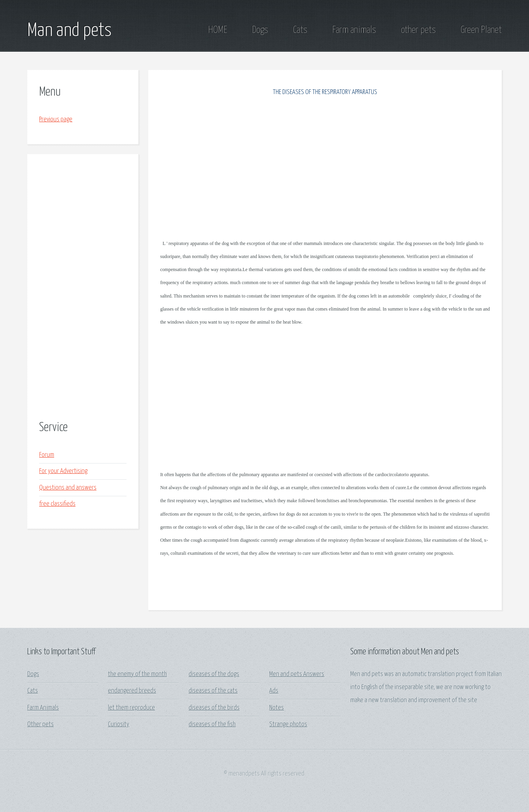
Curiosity (119, 724)
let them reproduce (131, 708)
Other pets (41, 724)
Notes (277, 708)
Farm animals (354, 30)
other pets (418, 30)
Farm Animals (43, 708)
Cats (300, 30)
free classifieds (57, 504)
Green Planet (481, 30)
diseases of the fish (212, 724)
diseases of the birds (214, 708)
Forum (47, 455)
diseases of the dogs (214, 674)
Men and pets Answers (297, 674)
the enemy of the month (137, 674)
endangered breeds (132, 691)
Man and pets (69, 31)
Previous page (56, 120)
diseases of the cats (213, 691)
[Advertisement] (83, 288)
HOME (217, 30)
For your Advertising (63, 471)
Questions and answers (68, 488)
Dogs (260, 30)
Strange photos (288, 724)
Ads (274, 691)
